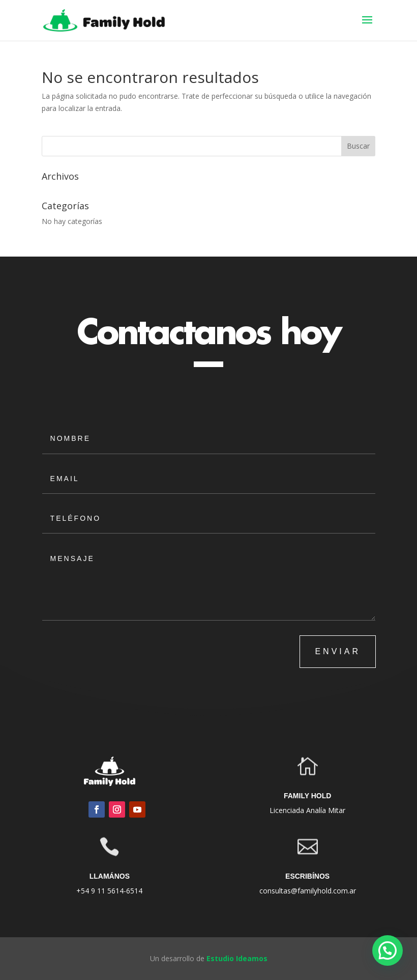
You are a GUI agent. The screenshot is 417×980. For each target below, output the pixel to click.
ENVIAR (338, 651)
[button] (388, 950)
